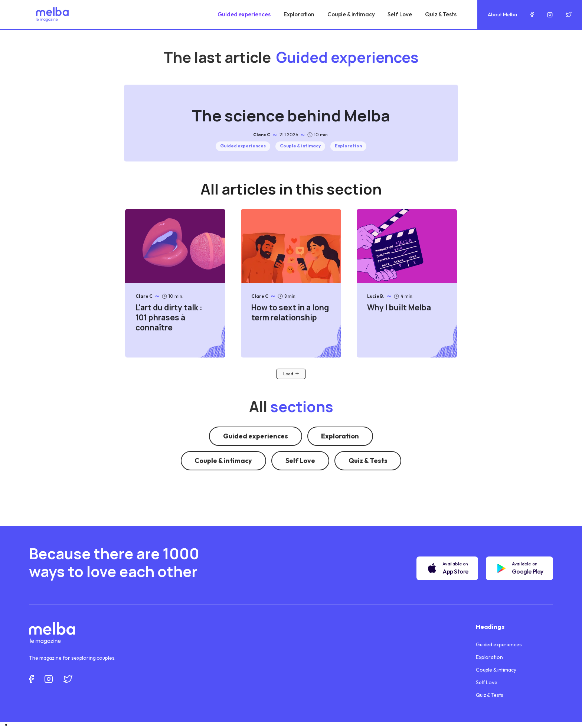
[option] (297, 725)
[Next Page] (291, 374)
